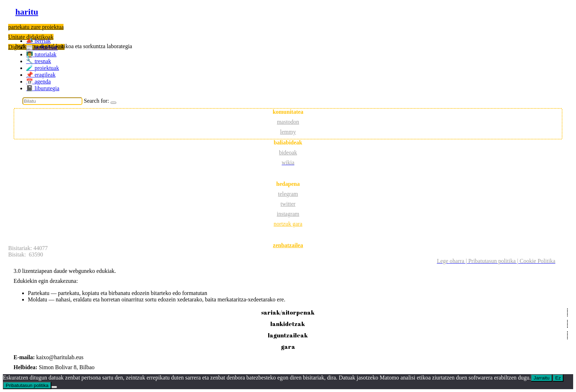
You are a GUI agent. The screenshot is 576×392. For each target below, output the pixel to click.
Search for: (96, 101)
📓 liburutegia (43, 88)
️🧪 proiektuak (42, 68)
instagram (288, 214)
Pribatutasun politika (27, 385)
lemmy (288, 132)
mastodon (288, 122)
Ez (558, 378)
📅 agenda (38, 82)
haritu (27, 12)
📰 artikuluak (42, 48)
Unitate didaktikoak (31, 37)
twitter (288, 204)
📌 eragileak (41, 75)
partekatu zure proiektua (36, 27)
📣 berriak (38, 41)
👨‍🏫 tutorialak (41, 54)
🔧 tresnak (39, 61)
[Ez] (54, 387)
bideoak (288, 152)
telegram (288, 194)
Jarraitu (541, 378)
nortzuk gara (288, 224)
